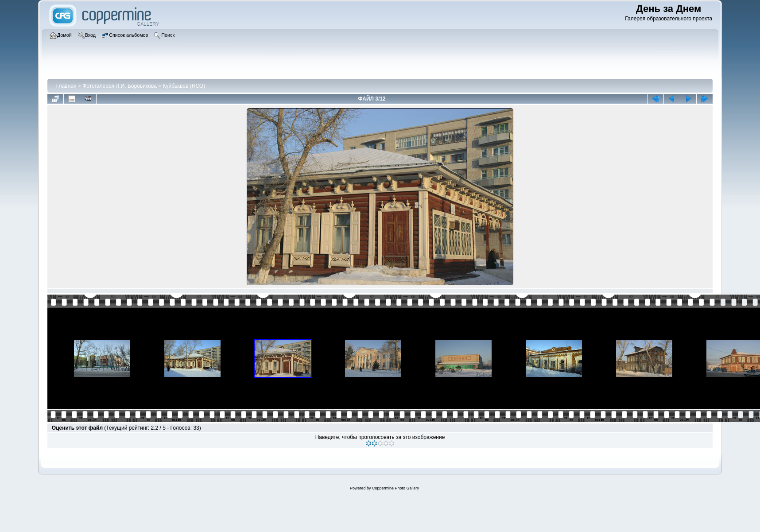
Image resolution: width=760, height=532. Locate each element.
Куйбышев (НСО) (184, 86)
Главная (66, 86)
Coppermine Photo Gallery (396, 488)
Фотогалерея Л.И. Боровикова (120, 86)
